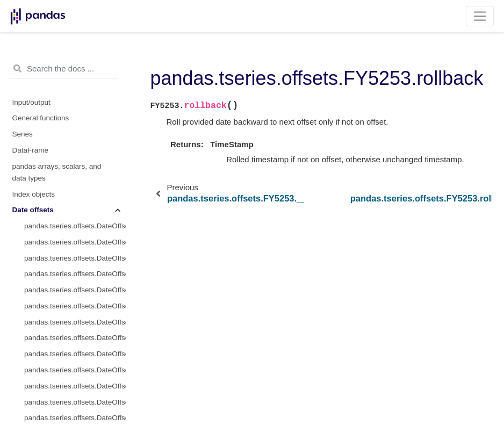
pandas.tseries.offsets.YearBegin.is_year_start (75, 57)
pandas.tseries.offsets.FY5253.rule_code (75, 249)
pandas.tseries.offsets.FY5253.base (81, 105)
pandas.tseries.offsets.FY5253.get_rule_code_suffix (75, 377)
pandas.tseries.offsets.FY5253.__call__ (81, 121)
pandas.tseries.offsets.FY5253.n (75, 265)
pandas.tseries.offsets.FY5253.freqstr (75, 169)
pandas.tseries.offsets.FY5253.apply (75, 329)
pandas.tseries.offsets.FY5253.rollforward (81, 153)
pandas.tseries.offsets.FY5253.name (75, 201)
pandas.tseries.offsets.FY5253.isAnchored (75, 409)
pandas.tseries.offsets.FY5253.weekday (75, 313)
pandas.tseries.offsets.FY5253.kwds (75, 185)
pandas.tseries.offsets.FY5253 (75, 89)
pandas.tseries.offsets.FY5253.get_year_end (75, 393)
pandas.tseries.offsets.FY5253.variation (75, 297)
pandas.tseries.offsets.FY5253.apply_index (75, 345)
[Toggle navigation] (480, 16)
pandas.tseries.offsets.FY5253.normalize (75, 233)
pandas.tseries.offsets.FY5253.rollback (81, 137)
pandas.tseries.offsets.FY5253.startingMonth (75, 281)
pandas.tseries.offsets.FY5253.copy (75, 361)
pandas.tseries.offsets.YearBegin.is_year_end (75, 73)
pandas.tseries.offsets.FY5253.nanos (75, 217)
